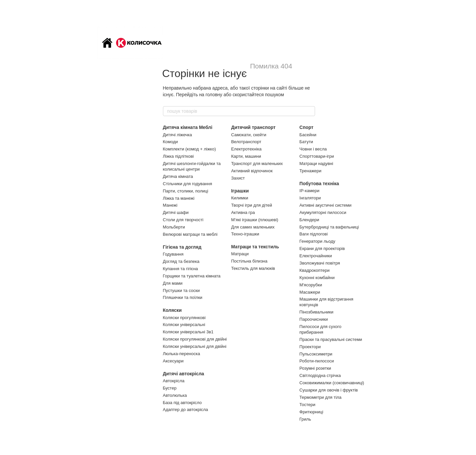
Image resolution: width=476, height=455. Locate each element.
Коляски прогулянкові (184, 318)
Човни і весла (313, 149)
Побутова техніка (319, 184)
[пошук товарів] (310, 111)
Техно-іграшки (245, 234)
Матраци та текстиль (255, 247)
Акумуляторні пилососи (323, 212)
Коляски (172, 310)
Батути (306, 142)
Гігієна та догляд (182, 247)
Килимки (240, 198)
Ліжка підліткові (178, 156)
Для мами (173, 283)
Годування (173, 254)
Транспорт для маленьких (257, 164)
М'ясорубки (311, 285)
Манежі (170, 205)
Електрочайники (316, 256)
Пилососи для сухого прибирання (320, 329)
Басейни (308, 135)
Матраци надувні (316, 164)
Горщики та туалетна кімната (192, 276)
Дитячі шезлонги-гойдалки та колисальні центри (192, 166)
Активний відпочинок (252, 171)
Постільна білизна (249, 261)
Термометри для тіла (320, 397)
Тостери (307, 405)
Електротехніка (246, 149)
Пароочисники (314, 319)
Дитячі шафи (176, 212)
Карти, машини (246, 156)
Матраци (240, 254)
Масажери (310, 292)
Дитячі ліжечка (178, 135)
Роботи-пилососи (317, 361)
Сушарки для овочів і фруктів (329, 390)
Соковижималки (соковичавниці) (332, 383)
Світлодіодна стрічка (320, 375)
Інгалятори (310, 198)
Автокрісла (174, 381)
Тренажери (311, 171)
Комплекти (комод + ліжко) (190, 149)
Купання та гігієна (180, 269)
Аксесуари (173, 361)
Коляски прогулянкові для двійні (195, 339)
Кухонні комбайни (317, 278)
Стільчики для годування (188, 184)
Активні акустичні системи (325, 205)
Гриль (305, 419)
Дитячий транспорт (253, 127)
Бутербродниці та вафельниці (329, 227)
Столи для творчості (183, 220)
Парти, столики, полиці (186, 191)
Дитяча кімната (178, 176)
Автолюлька (175, 395)
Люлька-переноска (182, 354)
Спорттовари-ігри (317, 156)
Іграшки (240, 191)
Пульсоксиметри (316, 354)
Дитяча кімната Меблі (188, 127)
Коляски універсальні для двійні (195, 346)
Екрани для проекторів (322, 248)
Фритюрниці (311, 412)
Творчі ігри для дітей (252, 205)
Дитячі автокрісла (184, 374)
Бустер (170, 388)
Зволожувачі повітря (320, 263)
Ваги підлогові (314, 234)
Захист (238, 178)
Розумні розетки (315, 368)
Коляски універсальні (184, 325)
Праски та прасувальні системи (331, 339)
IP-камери (309, 191)
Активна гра (243, 212)
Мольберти (174, 227)
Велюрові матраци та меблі (190, 234)
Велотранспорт (246, 142)
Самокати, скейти (249, 135)
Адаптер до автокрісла (186, 410)
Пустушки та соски (181, 290)
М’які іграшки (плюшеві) (255, 220)
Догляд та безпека (181, 261)
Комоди (171, 142)
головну (214, 95)
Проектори (310, 347)
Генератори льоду (317, 241)
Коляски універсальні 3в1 (188, 332)
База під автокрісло (182, 403)
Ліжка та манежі (179, 198)
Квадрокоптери (315, 270)
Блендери (309, 220)
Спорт (306, 127)
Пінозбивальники (317, 312)
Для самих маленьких (253, 227)
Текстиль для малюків (253, 268)
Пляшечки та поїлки (183, 297)
